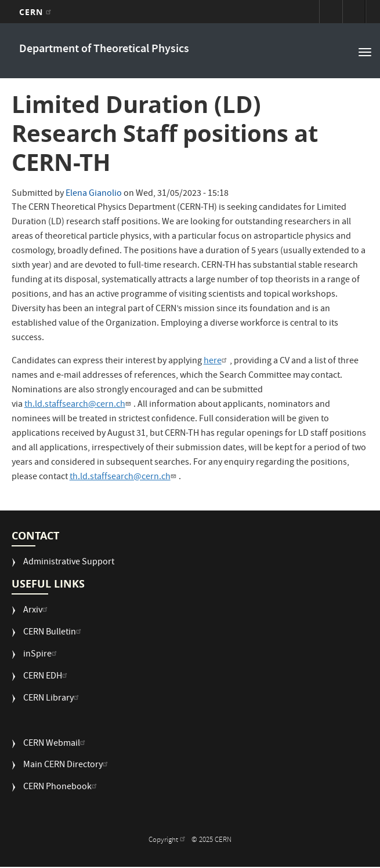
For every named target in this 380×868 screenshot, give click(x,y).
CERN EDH (47, 677)
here (217, 362)
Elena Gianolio (94, 194)
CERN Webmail (56, 744)
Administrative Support (69, 563)
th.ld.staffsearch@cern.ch (79, 405)
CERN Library (53, 699)
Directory (354, 12)
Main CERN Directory (67, 766)
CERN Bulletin (54, 633)
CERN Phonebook (61, 788)
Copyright (168, 840)
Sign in (331, 12)
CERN (37, 12)
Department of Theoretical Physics (104, 50)
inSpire (41, 655)
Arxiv (37, 611)
